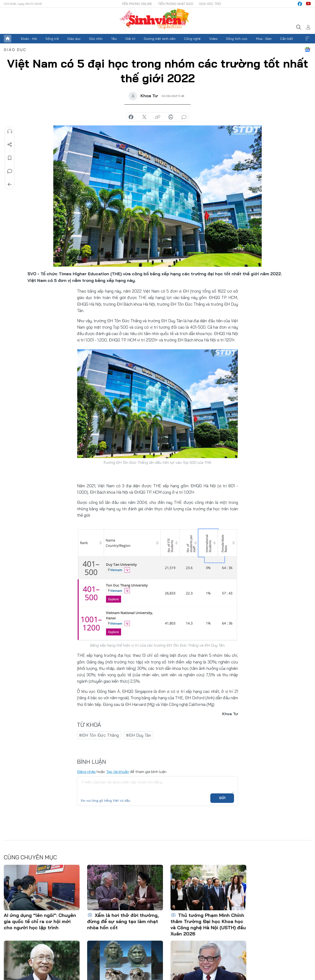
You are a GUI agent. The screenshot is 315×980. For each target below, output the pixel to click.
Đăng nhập (86, 772)
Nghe (10, 131)
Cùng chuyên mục (30, 857)
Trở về (10, 184)
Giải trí (130, 39)
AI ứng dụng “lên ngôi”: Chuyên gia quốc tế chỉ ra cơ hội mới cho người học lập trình (40, 921)
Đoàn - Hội (29, 39)
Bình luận (10, 171)
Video (213, 39)
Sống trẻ (52, 39)
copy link (157, 117)
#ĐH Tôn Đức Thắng (99, 735)
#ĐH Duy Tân (139, 735)
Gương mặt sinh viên (160, 39)
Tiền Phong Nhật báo (176, 4)
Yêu (114, 39)
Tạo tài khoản (118, 772)
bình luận (184, 117)
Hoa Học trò (210, 4)
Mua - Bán (264, 39)
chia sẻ (131, 117)
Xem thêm (307, 39)
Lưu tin (10, 158)
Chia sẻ (10, 145)
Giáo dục (74, 39)
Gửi (222, 798)
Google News (307, 50)
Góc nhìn (96, 39)
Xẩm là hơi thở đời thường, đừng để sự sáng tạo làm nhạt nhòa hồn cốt (123, 921)
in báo (171, 117)
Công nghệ (192, 39)
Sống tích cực (237, 39)
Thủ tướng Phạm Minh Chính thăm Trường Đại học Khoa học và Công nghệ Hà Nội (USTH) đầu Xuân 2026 (208, 924)
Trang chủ (8, 39)
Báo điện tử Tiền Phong (157, 19)
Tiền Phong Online (137, 4)
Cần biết (287, 39)
